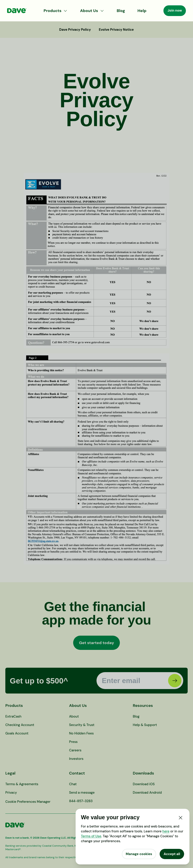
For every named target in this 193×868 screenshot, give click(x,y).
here (166, 831)
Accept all (172, 854)
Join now (175, 10)
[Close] (181, 818)
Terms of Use (91, 836)
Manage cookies (139, 854)
